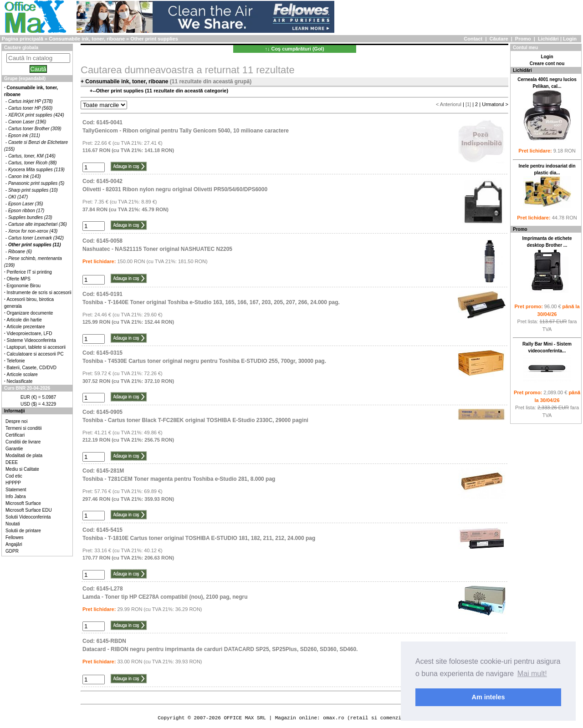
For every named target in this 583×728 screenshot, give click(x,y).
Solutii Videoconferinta (28, 517)
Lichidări (548, 39)
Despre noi (16, 421)
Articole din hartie (24, 320)
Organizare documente (30, 313)
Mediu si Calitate (22, 469)
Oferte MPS (19, 279)
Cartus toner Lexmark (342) (36, 238)
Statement (16, 490)
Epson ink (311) (24, 135)
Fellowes (14, 537)
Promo (523, 39)
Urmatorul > (495, 104)
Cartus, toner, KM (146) (32, 156)
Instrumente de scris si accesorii (39, 293)
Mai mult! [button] (532, 674)
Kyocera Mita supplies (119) (36, 170)
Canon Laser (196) (27, 122)
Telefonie (16, 361)
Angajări (14, 544)
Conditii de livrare (23, 442)
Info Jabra (15, 496)
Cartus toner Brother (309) (35, 129)
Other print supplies (154, 39)
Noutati (13, 524)
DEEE (12, 462)
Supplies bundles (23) (30, 217)
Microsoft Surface (23, 503)
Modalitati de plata (24, 456)
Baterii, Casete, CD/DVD (32, 368)
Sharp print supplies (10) (33, 190)
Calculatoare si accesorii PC (35, 354)
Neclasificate (20, 381)
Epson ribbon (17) (26, 211)
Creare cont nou (547, 64)
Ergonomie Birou (24, 286)
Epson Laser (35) (26, 204)
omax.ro (333, 718)
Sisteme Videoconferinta (31, 340)
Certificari (15, 435)
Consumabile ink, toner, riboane (87, 39)
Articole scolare (22, 374)
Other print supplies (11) (35, 245)
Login (570, 39)
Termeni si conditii (23, 428)
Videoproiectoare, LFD (30, 333)
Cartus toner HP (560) (30, 108)
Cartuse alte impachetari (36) (38, 224)
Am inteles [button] (488, 697)
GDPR (12, 551)
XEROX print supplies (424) (36, 115)
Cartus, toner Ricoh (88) (33, 163)
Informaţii (15, 411)
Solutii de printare (23, 531)
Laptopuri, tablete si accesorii (36, 347)
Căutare (499, 39)
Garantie (14, 449)
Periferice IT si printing (29, 272)
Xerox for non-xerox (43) (33, 231)
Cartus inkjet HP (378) (31, 101)
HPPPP (13, 483)
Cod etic (14, 476)
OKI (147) (18, 197)
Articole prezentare (26, 327)
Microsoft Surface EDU (29, 510)
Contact (473, 39)
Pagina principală (23, 39)
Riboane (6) (20, 252)
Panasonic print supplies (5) (36, 183)
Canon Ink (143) (25, 176)
